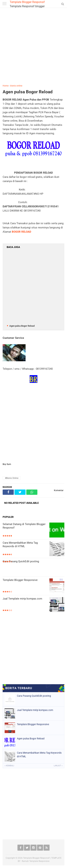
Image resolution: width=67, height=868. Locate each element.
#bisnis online (12, 478)
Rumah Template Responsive (36, 861)
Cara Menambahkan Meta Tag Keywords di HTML (20, 545)
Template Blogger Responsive (20, 580)
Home (6, 86)
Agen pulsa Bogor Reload (28, 92)
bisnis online (16, 86)
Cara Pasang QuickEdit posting (21, 561)
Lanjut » (58, 766)
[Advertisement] (33, 47)
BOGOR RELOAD (22, 232)
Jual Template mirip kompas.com (22, 599)
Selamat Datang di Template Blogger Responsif (24, 526)
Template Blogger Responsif (27, 2)
